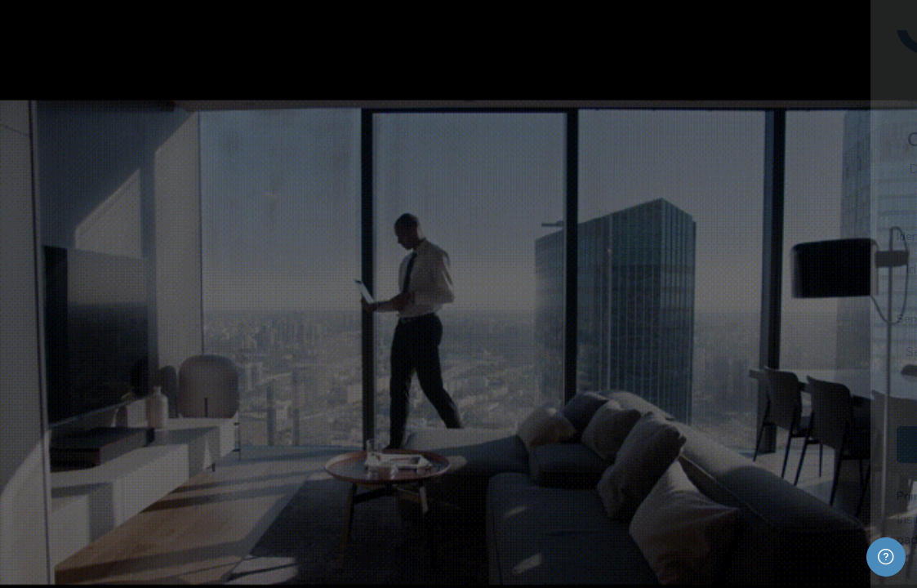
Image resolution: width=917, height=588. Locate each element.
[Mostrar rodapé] (886, 557)
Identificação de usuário (661, 236)
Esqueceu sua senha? (841, 399)
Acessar (745, 444)
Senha (615, 319)
